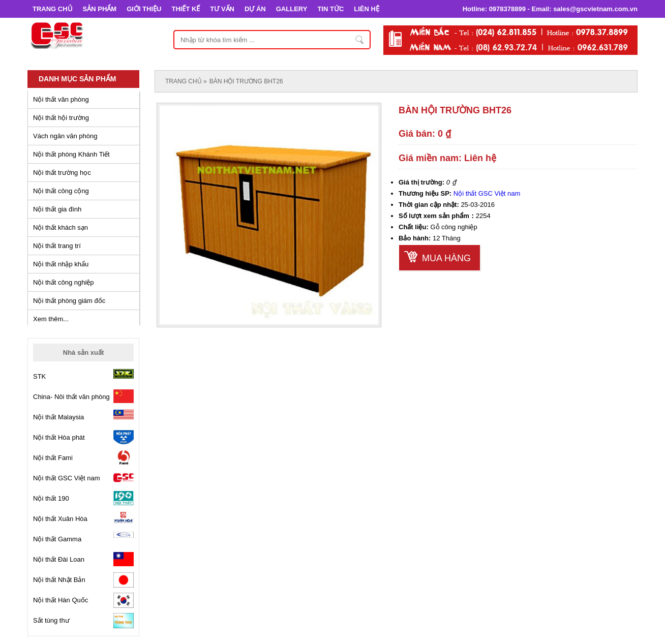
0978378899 (507, 9)
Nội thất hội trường (61, 118)
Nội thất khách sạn (61, 227)
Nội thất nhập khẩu (61, 264)
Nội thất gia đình (57, 209)
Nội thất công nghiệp (64, 282)
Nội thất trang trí (57, 246)
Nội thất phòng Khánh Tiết (71, 154)
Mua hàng (446, 258)
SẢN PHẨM (100, 9)
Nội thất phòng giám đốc (69, 301)
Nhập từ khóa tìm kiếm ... (360, 40)
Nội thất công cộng (61, 191)
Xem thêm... (51, 319)
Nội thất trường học (62, 173)
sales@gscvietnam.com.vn (595, 9)
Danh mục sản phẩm (77, 79)
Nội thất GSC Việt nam (487, 193)
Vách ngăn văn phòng (65, 136)
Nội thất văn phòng (61, 99)
